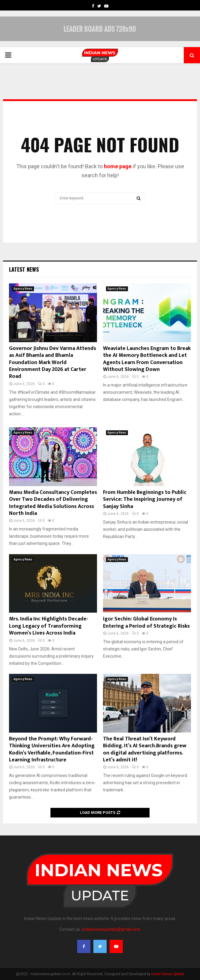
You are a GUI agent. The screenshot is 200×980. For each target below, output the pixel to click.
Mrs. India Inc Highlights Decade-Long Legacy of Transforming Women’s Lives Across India (49, 626)
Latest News (24, 269)
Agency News (23, 289)
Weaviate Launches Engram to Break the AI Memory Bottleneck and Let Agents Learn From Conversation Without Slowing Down (147, 359)
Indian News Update (168, 974)
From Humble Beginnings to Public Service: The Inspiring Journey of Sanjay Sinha (145, 499)
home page (118, 166)
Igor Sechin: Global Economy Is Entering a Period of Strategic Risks (146, 622)
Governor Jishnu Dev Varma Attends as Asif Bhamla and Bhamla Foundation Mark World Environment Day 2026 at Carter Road (53, 363)
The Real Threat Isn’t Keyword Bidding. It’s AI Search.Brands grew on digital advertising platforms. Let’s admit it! (145, 749)
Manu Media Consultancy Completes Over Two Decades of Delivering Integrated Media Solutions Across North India (53, 503)
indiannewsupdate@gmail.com (111, 929)
